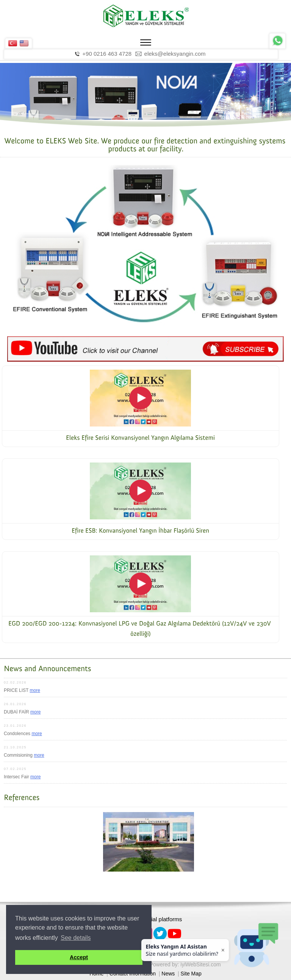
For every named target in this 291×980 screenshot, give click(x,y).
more (35, 690)
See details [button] (76, 938)
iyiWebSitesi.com (200, 964)
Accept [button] (79, 957)
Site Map (191, 974)
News (168, 974)
